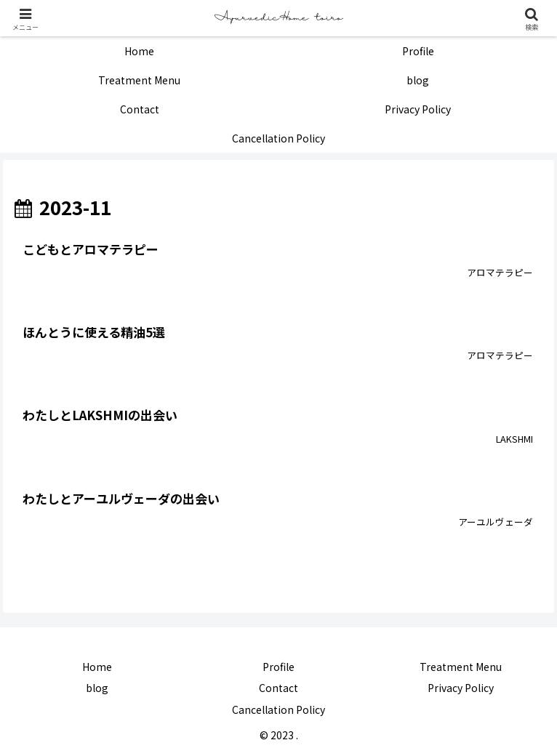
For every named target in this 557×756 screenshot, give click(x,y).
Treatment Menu (461, 667)
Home (97, 667)
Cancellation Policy (278, 709)
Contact (278, 688)
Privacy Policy (461, 688)
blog (97, 688)
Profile (278, 667)
